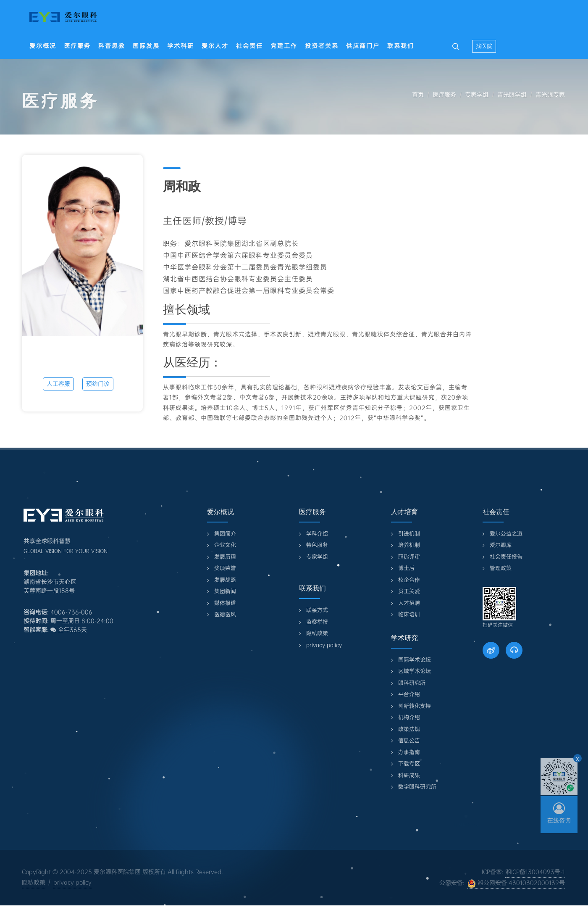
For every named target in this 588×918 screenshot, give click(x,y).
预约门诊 (98, 384)
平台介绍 (409, 694)
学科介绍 (317, 534)
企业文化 (225, 545)
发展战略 (225, 580)
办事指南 (409, 752)
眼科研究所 (412, 683)
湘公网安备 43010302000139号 (516, 883)
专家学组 (477, 95)
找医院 (484, 46)
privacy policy (324, 645)
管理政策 (501, 568)
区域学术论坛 (415, 671)
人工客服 (58, 384)
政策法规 (409, 729)
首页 (418, 95)
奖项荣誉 (225, 568)
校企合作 (409, 580)
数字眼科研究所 (417, 787)
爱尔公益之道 (506, 534)
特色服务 (317, 545)
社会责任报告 (506, 557)
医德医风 (225, 614)
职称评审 (409, 557)
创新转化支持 (415, 706)
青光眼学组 (512, 95)
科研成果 (409, 775)
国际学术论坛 (415, 660)
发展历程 (225, 557)
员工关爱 (409, 591)
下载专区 (409, 764)
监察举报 (317, 622)
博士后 (406, 568)
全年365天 (69, 630)
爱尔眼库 (501, 545)
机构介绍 (409, 717)
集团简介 (225, 534)
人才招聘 (409, 603)
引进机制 (409, 534)
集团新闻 (225, 591)
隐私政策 (317, 633)
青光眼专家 (550, 95)
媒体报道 (225, 603)
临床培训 (409, 614)
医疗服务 (444, 95)
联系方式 (317, 610)
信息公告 (409, 740)
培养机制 (409, 545)
